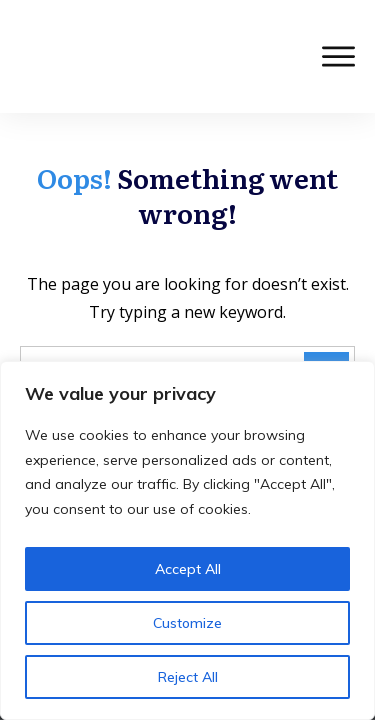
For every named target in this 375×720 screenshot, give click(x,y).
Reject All (188, 677)
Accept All (188, 569)
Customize (187, 623)
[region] (187, 540)
